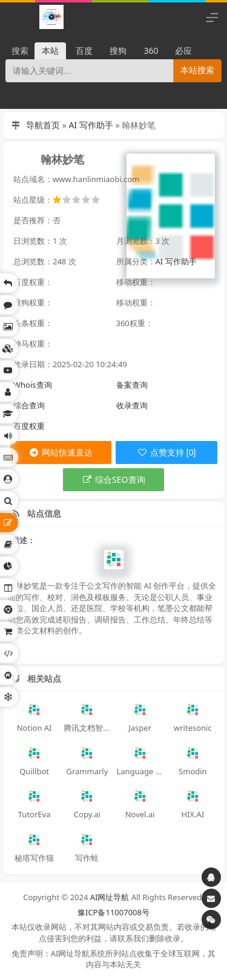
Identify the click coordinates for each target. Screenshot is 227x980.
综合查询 (29, 405)
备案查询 (132, 385)
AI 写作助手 (90, 125)
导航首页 (43, 125)
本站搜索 (197, 70)
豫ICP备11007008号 (113, 912)
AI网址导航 (110, 897)
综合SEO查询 (113, 479)
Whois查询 (33, 385)
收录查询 (132, 405)
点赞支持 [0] (166, 452)
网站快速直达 (61, 452)
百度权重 (29, 426)
